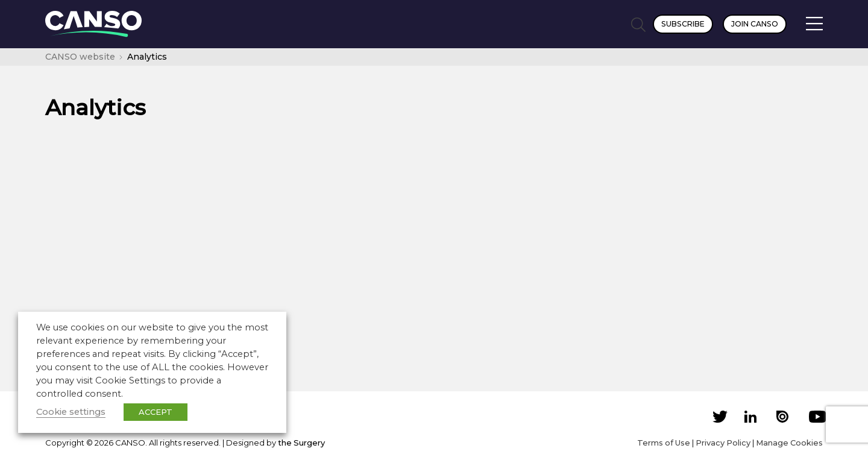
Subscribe (683, 24)
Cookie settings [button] (71, 412)
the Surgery (301, 443)
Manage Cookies (789, 443)
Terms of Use (664, 443)
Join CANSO (755, 24)
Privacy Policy (723, 443)
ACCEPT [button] (156, 412)
